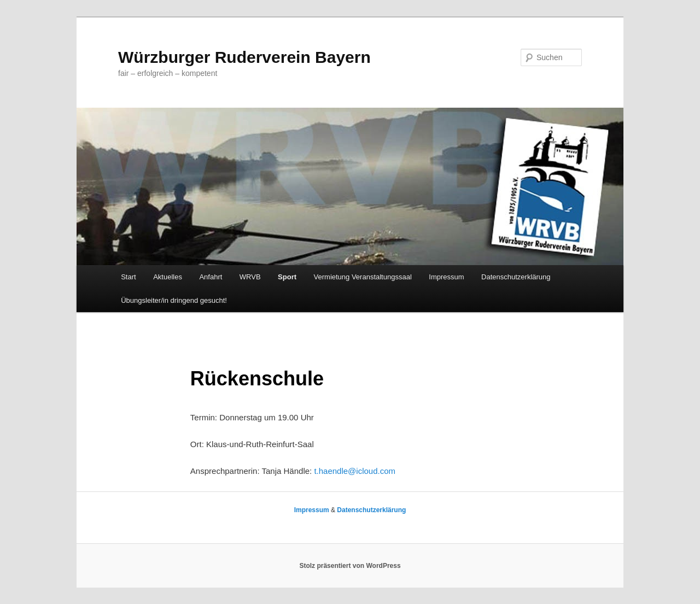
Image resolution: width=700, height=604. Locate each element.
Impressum (446, 277)
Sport (287, 277)
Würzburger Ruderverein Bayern (244, 57)
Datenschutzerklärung (516, 277)
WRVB (250, 277)
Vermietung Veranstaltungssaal (363, 277)
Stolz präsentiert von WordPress (350, 566)
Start (128, 277)
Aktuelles (168, 277)
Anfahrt (211, 277)
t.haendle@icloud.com (355, 471)
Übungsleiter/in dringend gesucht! (174, 300)
